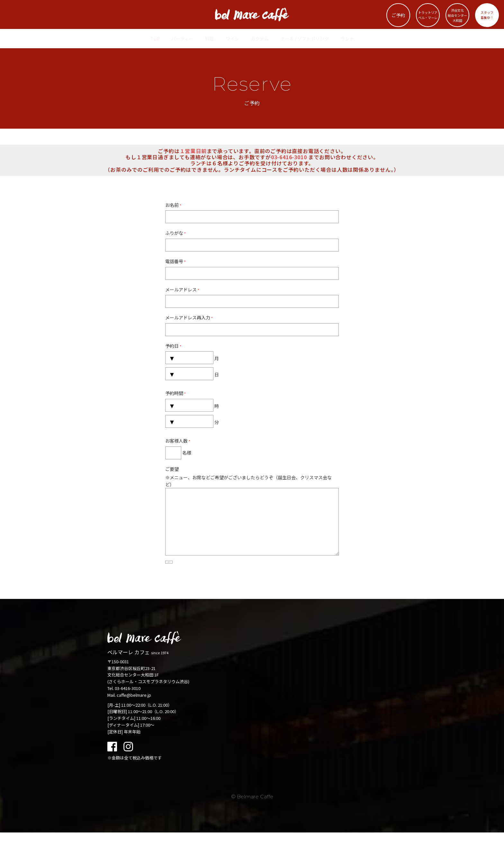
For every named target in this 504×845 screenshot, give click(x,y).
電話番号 (175, 261)
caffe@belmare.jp (134, 707)
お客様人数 (178, 441)
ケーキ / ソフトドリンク (305, 39)
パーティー (182, 39)
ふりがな (175, 233)
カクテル (260, 39)
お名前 (173, 205)
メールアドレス (182, 289)
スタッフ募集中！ (487, 15)
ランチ (347, 39)
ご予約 (398, 15)
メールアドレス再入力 (189, 317)
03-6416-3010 (128, 701)
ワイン (232, 39)
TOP (155, 39)
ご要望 (172, 469)
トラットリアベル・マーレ (428, 15)
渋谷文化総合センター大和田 (457, 15)
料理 (210, 39)
